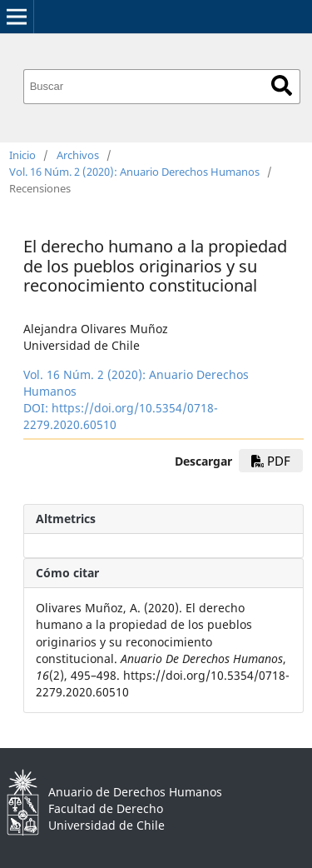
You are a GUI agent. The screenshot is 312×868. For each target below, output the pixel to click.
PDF (271, 461)
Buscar (282, 85)
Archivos (78, 155)
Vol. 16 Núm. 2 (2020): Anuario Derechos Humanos (134, 172)
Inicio (22, 155)
